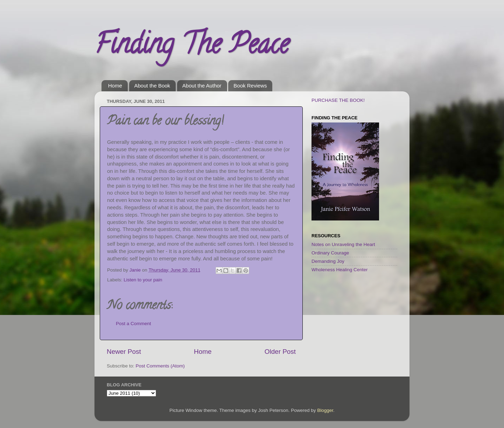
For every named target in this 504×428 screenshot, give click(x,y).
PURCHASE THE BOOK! (338, 100)
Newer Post (124, 352)
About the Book (152, 86)
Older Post (280, 352)
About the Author (202, 86)
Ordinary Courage (330, 253)
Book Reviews (250, 86)
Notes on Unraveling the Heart (343, 244)
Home (115, 86)
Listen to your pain (143, 280)
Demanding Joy (328, 261)
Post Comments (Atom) (160, 366)
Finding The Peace (192, 47)
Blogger (325, 410)
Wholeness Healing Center (340, 270)
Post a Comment (134, 324)
